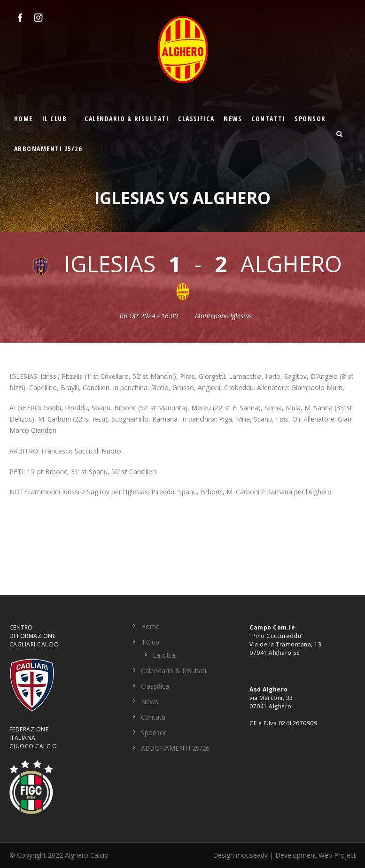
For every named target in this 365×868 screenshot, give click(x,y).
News (233, 119)
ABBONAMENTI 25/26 (48, 149)
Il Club (55, 119)
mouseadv (252, 855)
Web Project (337, 855)
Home (23, 119)
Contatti (268, 119)
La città (164, 655)
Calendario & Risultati (127, 119)
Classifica (196, 119)
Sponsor (310, 119)
